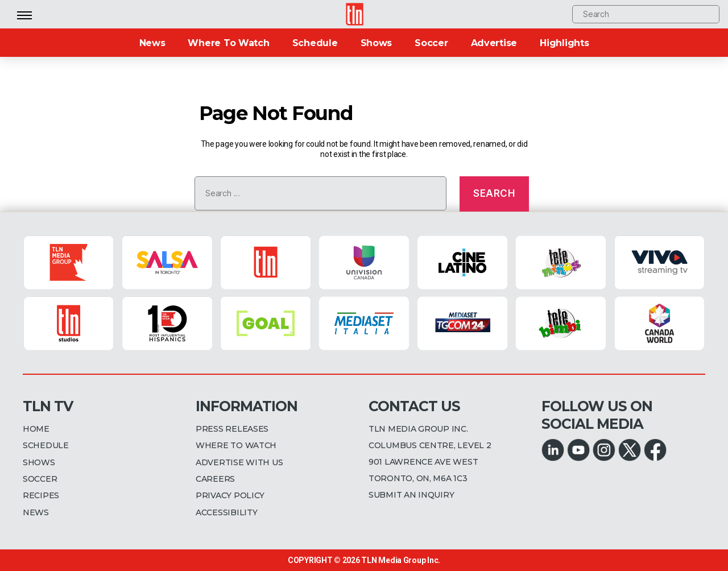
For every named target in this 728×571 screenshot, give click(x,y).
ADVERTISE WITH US (239, 462)
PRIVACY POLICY (230, 495)
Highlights (564, 43)
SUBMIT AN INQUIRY (411, 495)
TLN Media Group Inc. (401, 560)
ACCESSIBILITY (227, 512)
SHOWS (39, 462)
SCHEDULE (46, 445)
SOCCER (40, 479)
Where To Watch (228, 43)
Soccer (431, 43)
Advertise (494, 43)
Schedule (315, 43)
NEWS (36, 512)
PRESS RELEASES (232, 429)
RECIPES (41, 495)
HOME (36, 429)
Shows (377, 43)
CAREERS (215, 479)
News (152, 43)
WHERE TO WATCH (236, 445)
